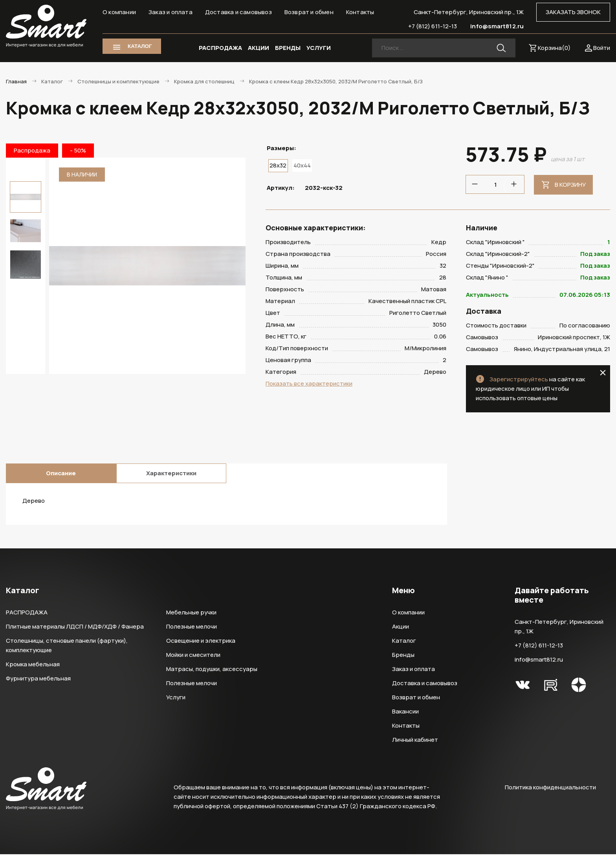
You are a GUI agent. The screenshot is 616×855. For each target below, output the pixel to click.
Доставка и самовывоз (238, 12)
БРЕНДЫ (288, 48)
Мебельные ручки (191, 613)
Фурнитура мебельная (38, 679)
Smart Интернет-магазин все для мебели (46, 26)
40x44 (302, 165)
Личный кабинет (415, 740)
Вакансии (405, 712)
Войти (602, 48)
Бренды (403, 655)
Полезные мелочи (192, 627)
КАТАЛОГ (140, 46)
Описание (61, 474)
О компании (119, 12)
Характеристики (171, 474)
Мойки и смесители (193, 655)
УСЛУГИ (319, 48)
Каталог (404, 641)
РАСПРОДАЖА (220, 48)
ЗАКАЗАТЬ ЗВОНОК (573, 12)
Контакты (360, 12)
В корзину (570, 185)
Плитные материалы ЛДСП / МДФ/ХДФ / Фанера (75, 627)
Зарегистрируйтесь (519, 380)
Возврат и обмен (309, 12)
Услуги (176, 698)
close (603, 373)
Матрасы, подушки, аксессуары (212, 670)
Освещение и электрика (201, 641)
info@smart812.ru (497, 26)
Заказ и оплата (170, 12)
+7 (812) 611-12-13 (433, 26)
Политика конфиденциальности (550, 788)
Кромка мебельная (33, 665)
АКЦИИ (258, 48)
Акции (401, 627)
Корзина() (554, 48)
